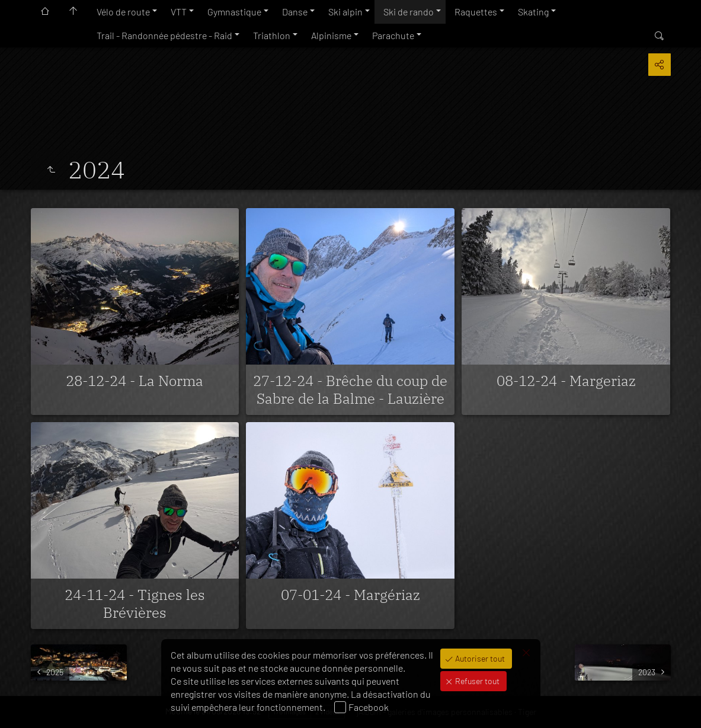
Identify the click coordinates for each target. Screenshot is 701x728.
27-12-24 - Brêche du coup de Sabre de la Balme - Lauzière (350, 389)
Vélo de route (123, 12)
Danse (295, 12)
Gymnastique (234, 12)
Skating (533, 12)
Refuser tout (476, 681)
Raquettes (476, 12)
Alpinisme (331, 35)
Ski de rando (409, 12)
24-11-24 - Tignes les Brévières (135, 604)
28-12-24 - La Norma (135, 381)
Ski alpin (345, 12)
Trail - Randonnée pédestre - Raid (164, 35)
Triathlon (272, 35)
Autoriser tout (479, 658)
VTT (179, 12)
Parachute (393, 35)
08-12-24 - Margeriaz (566, 381)
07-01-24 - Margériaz (350, 595)
